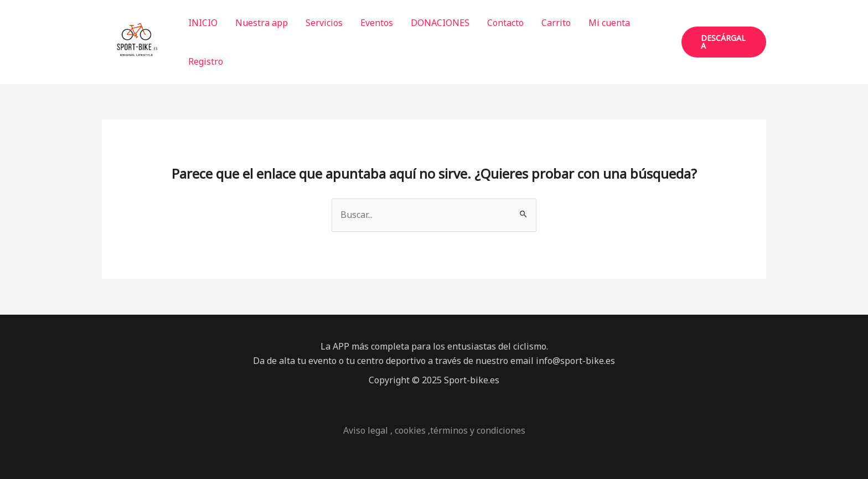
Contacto (505, 23)
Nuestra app (262, 23)
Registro (206, 61)
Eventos (377, 23)
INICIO (203, 23)
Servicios (324, 23)
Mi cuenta (609, 23)
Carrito (556, 23)
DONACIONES (440, 23)
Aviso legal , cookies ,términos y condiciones (434, 430)
